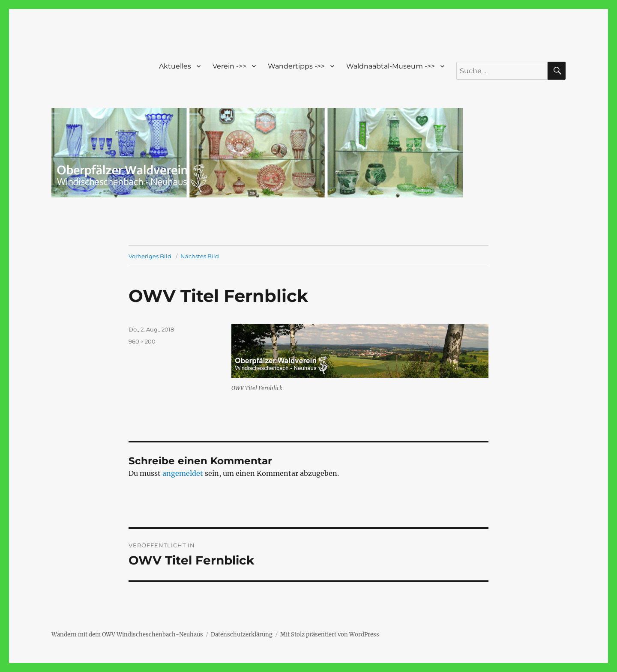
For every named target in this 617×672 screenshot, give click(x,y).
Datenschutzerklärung (242, 635)
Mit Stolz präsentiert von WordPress (330, 635)
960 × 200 (142, 341)
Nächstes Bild (200, 256)
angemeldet (183, 473)
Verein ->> (229, 66)
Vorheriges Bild (150, 256)
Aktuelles (175, 66)
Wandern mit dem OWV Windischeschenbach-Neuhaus (127, 635)
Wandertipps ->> (296, 66)
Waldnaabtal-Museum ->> (391, 66)
